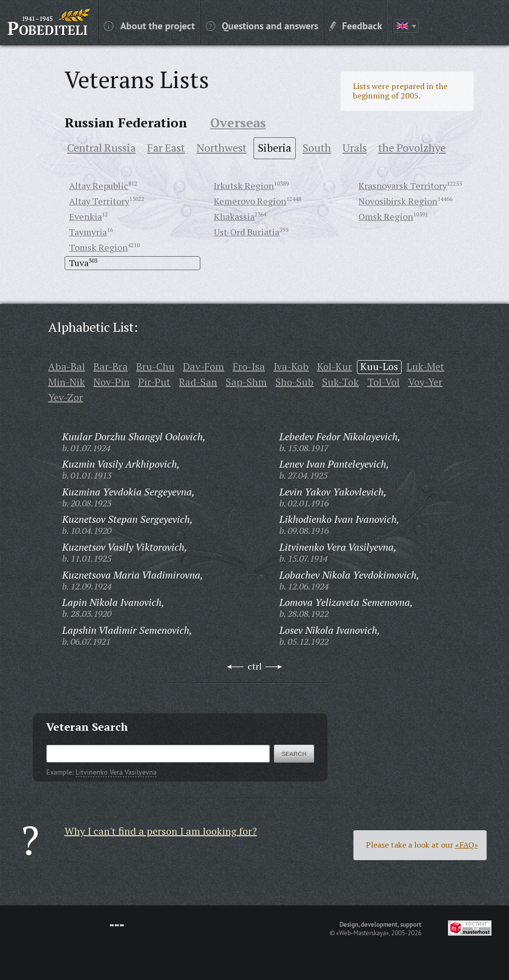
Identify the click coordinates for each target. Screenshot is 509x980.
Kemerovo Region (250, 201)
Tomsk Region (98, 247)
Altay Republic (99, 186)
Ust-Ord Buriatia (247, 232)
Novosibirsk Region (398, 201)
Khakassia (234, 216)
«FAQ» (467, 845)
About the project (149, 25)
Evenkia (85, 216)
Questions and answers (262, 25)
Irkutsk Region (244, 186)
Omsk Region (386, 216)
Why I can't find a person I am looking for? (161, 831)
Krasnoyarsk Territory (403, 186)
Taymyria (88, 232)
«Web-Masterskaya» (362, 933)
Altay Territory (99, 201)
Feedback (356, 25)
